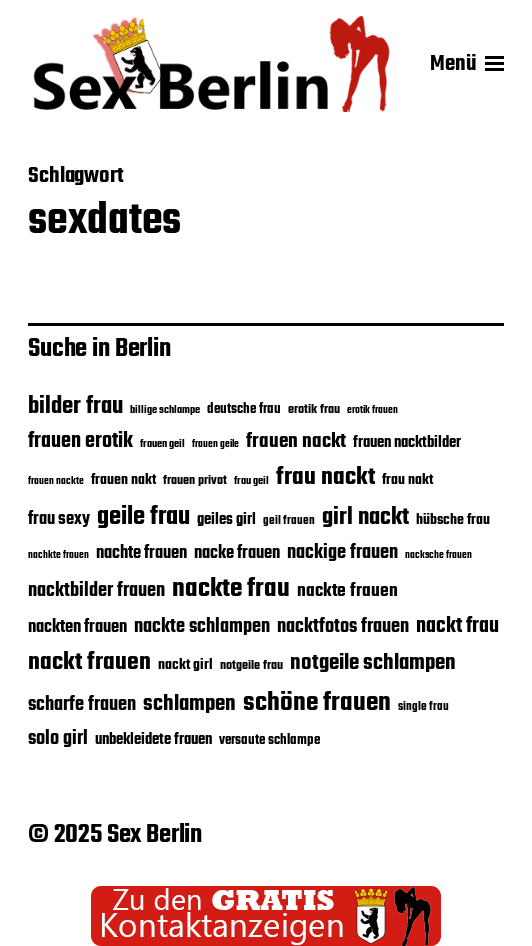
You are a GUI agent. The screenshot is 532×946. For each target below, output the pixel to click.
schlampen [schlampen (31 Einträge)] (189, 704)
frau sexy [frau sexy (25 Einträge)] (59, 519)
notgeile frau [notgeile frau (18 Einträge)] (251, 666)
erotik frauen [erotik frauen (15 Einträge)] (372, 410)
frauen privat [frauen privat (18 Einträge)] (195, 481)
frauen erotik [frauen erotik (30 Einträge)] (80, 441)
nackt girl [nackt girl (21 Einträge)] (185, 665)
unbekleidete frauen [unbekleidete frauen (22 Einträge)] (153, 739)
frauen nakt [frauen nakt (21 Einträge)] (123, 480)
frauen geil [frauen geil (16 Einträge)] (162, 444)
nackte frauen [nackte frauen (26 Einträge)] (347, 591)
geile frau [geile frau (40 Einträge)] (143, 517)
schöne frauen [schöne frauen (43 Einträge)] (317, 703)
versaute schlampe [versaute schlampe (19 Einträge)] (269, 740)
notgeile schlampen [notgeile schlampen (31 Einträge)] (373, 663)
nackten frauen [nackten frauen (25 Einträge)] (77, 627)
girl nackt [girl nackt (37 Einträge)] (365, 518)
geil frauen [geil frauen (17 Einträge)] (289, 520)
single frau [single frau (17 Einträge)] (423, 706)
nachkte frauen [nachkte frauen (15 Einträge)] (58, 555)
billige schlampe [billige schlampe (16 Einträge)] (165, 410)
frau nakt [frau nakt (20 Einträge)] (407, 480)
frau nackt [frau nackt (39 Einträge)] (325, 477)
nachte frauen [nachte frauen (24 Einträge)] (141, 553)
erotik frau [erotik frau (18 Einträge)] (314, 410)
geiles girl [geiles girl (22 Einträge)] (226, 519)
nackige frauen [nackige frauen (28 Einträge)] (342, 552)
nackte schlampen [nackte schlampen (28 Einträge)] (202, 626)
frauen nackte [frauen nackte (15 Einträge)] (56, 481)
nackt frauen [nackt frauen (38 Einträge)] (89, 662)
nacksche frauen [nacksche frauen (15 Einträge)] (438, 555)
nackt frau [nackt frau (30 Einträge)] (457, 626)
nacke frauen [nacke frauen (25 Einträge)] (237, 553)
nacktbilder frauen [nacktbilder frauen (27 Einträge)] (96, 591)
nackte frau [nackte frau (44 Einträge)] (231, 589)
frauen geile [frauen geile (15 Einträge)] (215, 444)
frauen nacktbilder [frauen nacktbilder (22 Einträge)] (407, 442)
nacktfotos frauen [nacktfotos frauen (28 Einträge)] (343, 626)
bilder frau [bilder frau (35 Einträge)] (75, 406)
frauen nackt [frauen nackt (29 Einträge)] (296, 442)
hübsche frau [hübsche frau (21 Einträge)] (453, 520)
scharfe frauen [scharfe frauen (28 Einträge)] (82, 704)
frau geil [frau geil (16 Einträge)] (251, 481)
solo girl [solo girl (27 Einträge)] (58, 739)
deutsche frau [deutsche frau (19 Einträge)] (244, 409)
